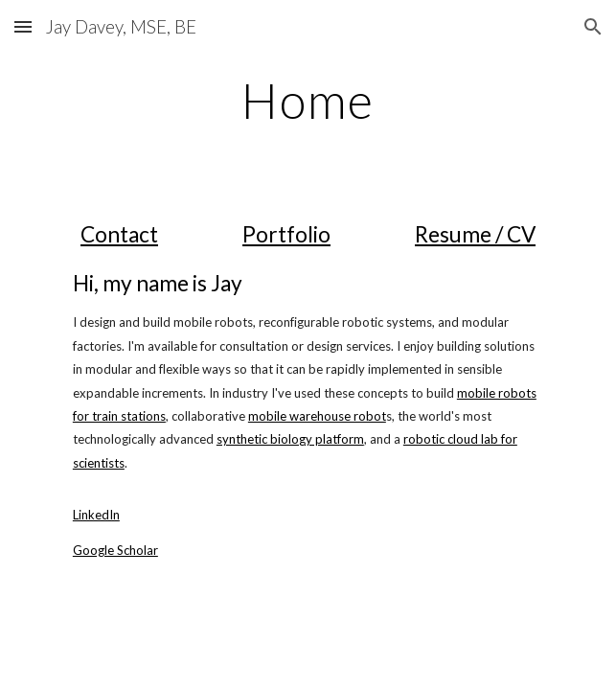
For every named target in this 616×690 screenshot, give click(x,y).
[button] (23, 26)
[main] (308, 101)
